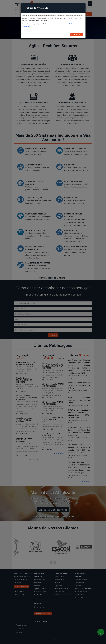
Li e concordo (77, 34)
